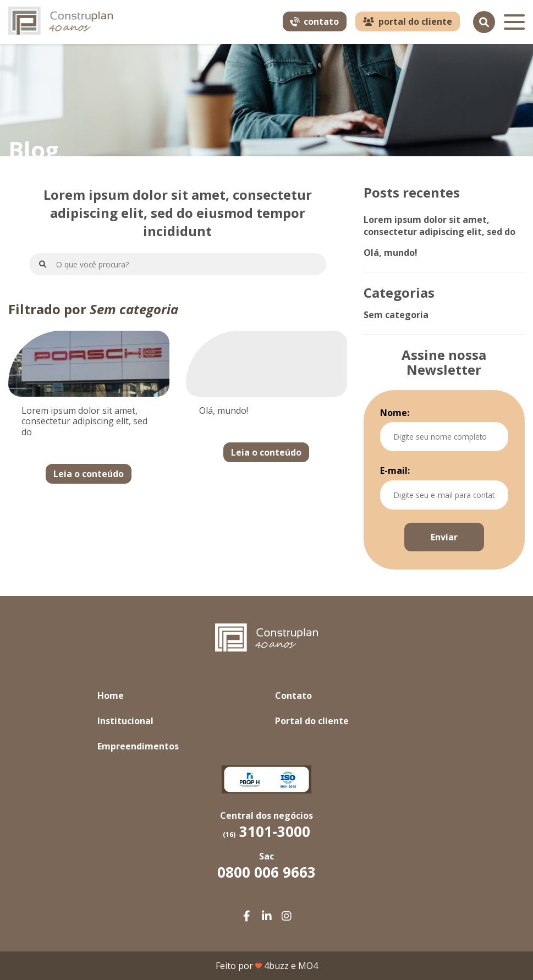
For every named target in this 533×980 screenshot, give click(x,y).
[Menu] (514, 22)
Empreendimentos (138, 746)
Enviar (444, 537)
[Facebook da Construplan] (247, 916)
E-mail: (395, 470)
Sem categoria (396, 315)
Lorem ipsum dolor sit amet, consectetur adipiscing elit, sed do (439, 226)
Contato (293, 696)
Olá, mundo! (391, 253)
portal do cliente (408, 21)
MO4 (308, 966)
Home (111, 696)
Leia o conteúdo (89, 474)
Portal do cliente (312, 721)
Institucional (125, 721)
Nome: (395, 413)
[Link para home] (61, 22)
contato (314, 21)
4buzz (276, 966)
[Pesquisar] (484, 22)
